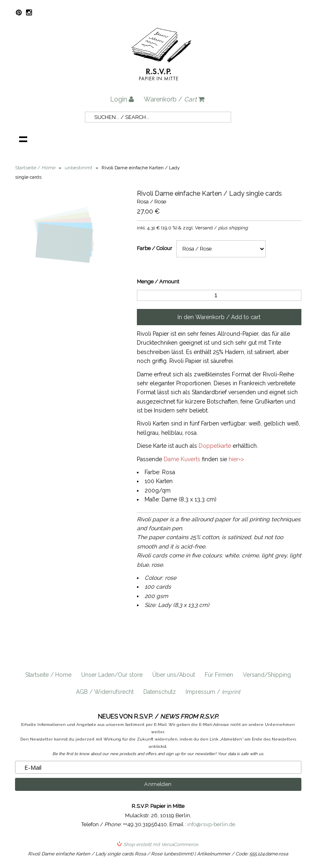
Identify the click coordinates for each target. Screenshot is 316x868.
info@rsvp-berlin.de (211, 824)
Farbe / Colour (155, 248)
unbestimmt (78, 168)
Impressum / (213, 692)
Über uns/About (174, 675)
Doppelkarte (215, 446)
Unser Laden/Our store (112, 675)
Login (122, 99)
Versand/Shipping (267, 675)
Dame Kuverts (182, 459)
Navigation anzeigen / (23, 139)
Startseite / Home (48, 675)
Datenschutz (160, 692)
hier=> (236, 459)
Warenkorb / (174, 99)
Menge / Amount (158, 282)
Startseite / (35, 168)
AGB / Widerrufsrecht (105, 692)
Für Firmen (219, 675)
